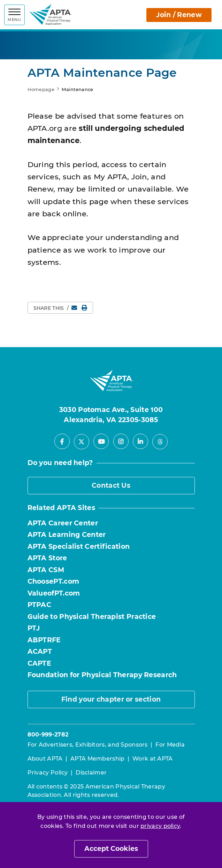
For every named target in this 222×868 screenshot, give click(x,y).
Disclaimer (91, 773)
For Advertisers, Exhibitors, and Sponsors (88, 745)
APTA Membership (98, 759)
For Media (170, 745)
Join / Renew (179, 15)
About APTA (45, 759)
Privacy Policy (48, 773)
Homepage (41, 89)
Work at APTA (153, 759)
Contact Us (111, 485)
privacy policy (160, 826)
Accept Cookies (111, 849)
